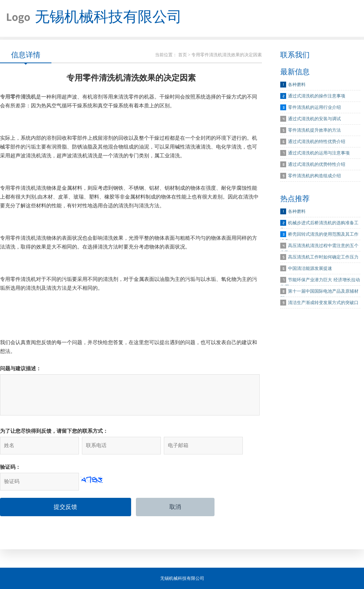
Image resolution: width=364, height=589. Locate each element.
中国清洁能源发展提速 (310, 268)
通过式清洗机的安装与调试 (314, 119)
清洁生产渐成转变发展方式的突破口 (323, 303)
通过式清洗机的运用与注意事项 (319, 153)
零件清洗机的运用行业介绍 (314, 107)
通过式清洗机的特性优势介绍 (317, 142)
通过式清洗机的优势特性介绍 (317, 164)
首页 (183, 55)
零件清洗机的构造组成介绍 (314, 176)
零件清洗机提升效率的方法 (314, 130)
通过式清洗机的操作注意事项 (317, 96)
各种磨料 (297, 85)
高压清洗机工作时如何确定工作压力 (323, 257)
